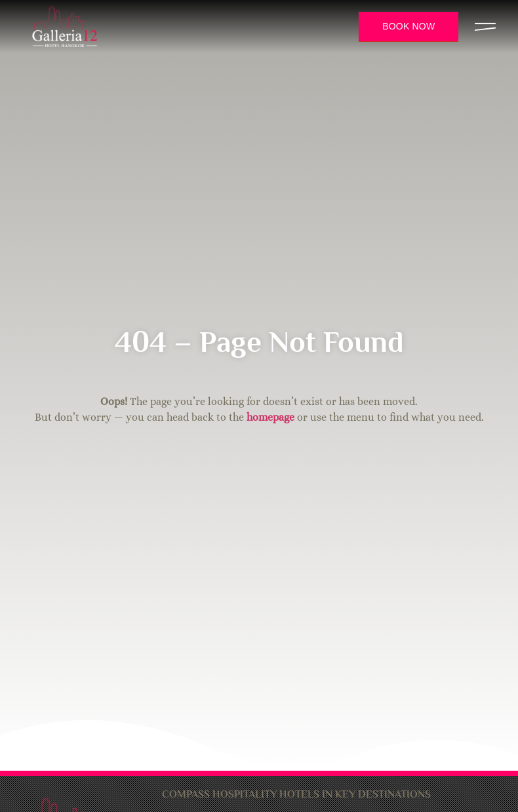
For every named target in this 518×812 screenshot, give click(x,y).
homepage (270, 417)
